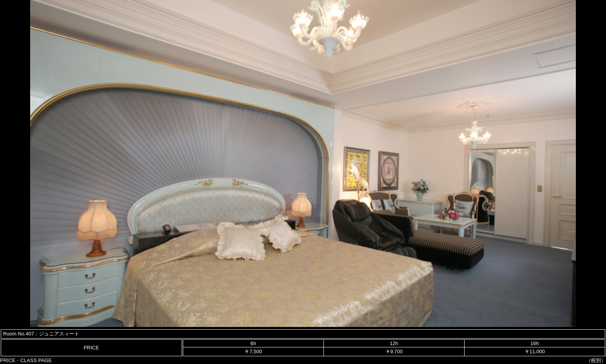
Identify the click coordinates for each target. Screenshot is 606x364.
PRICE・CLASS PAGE (26, 360)
